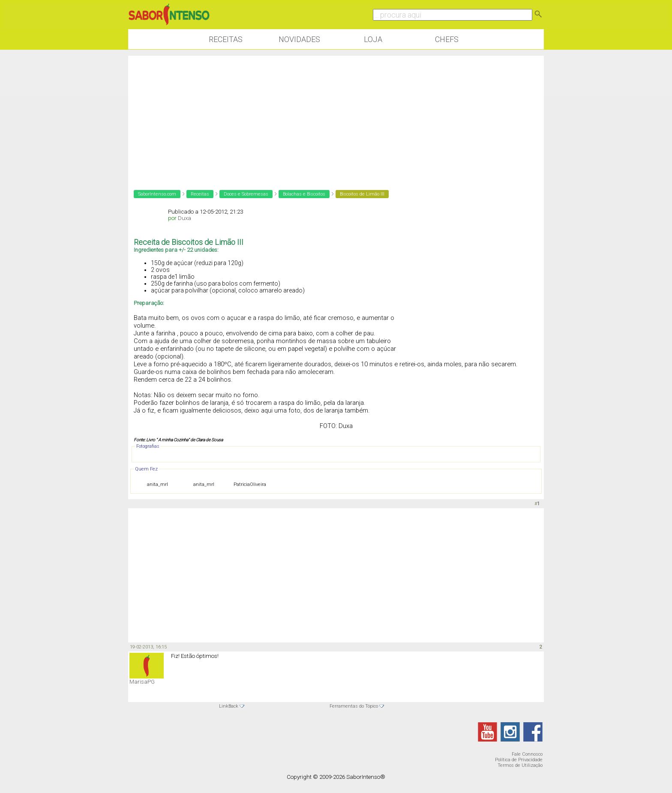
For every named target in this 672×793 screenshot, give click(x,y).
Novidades (299, 39)
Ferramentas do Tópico (354, 706)
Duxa (184, 218)
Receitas (226, 39)
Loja (373, 39)
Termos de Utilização (520, 765)
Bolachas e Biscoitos (304, 194)
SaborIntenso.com (157, 194)
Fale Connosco (527, 754)
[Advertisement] (336, 116)
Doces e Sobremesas (246, 194)
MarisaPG (142, 682)
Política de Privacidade (519, 760)
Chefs (447, 39)
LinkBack (229, 706)
